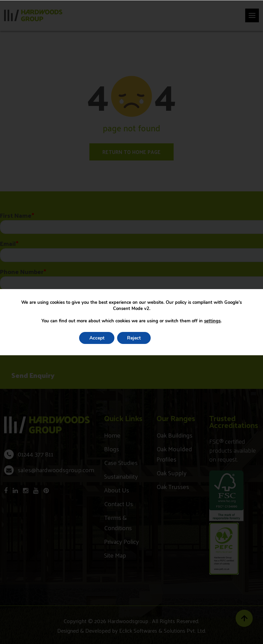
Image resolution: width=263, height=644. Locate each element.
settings (212, 321)
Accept (96, 338)
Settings (173, 338)
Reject (134, 338)
